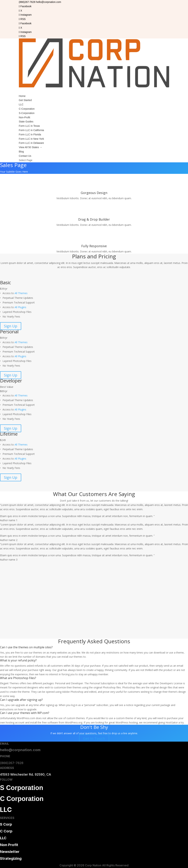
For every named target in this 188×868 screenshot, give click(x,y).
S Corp (6, 824)
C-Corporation (27, 109)
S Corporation (22, 788)
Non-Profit (25, 117)
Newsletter (10, 852)
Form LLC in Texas (29, 126)
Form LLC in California (31, 130)
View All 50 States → (31, 147)
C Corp (6, 831)
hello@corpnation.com (20, 750)
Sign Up (11, 326)
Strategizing (11, 858)
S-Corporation (27, 113)
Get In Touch (94, 738)
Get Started (25, 100)
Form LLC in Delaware (31, 143)
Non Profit (9, 845)
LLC (21, 104)
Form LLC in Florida (30, 134)
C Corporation (22, 799)
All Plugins (20, 307)
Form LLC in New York (31, 139)
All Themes (21, 293)
